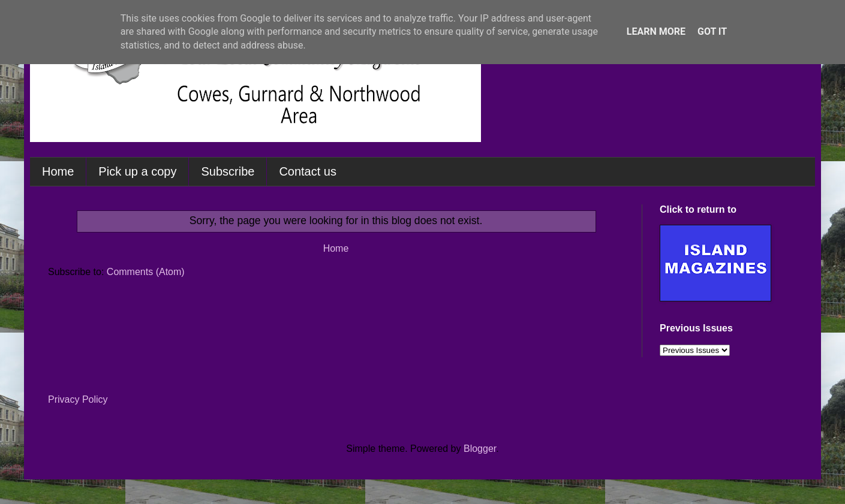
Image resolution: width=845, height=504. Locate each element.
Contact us (308, 171)
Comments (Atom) (146, 272)
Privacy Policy (78, 399)
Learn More (656, 31)
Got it (712, 31)
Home (58, 171)
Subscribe (228, 171)
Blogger (480, 449)
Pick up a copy (137, 171)
